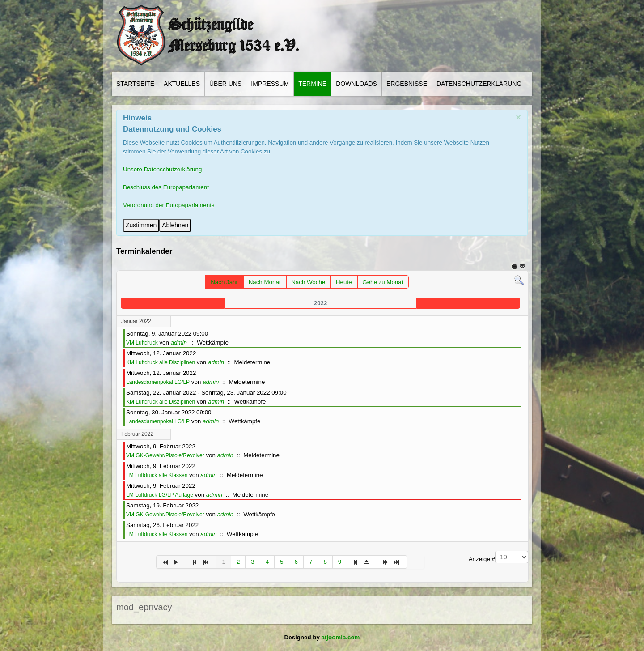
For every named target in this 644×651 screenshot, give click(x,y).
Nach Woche (308, 282)
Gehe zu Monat (383, 282)
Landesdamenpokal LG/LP (158, 382)
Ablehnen (175, 225)
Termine (312, 84)
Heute (344, 282)
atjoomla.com (341, 637)
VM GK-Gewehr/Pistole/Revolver (165, 455)
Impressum (270, 84)
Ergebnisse (407, 84)
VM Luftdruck (142, 343)
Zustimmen (141, 225)
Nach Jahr (224, 282)
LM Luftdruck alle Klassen (157, 475)
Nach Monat (265, 282)
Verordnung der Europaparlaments (169, 205)
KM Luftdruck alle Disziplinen (161, 362)
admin (179, 343)
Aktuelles (182, 84)
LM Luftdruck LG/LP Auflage (160, 495)
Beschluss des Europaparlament (166, 187)
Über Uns (225, 84)
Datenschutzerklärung (479, 84)
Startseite (135, 84)
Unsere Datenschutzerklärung (162, 169)
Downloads (356, 84)
